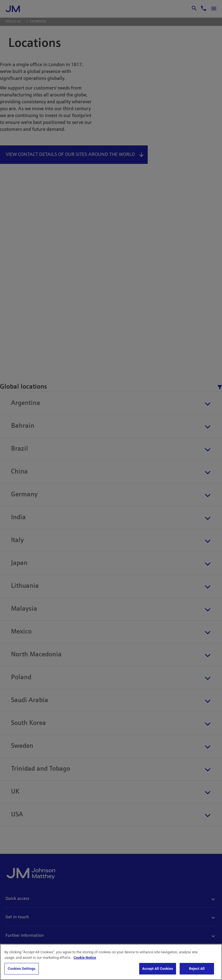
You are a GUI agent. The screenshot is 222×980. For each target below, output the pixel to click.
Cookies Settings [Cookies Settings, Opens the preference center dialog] (22, 969)
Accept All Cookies (158, 969)
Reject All (197, 969)
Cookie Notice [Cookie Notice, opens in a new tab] (85, 958)
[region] (111, 962)
